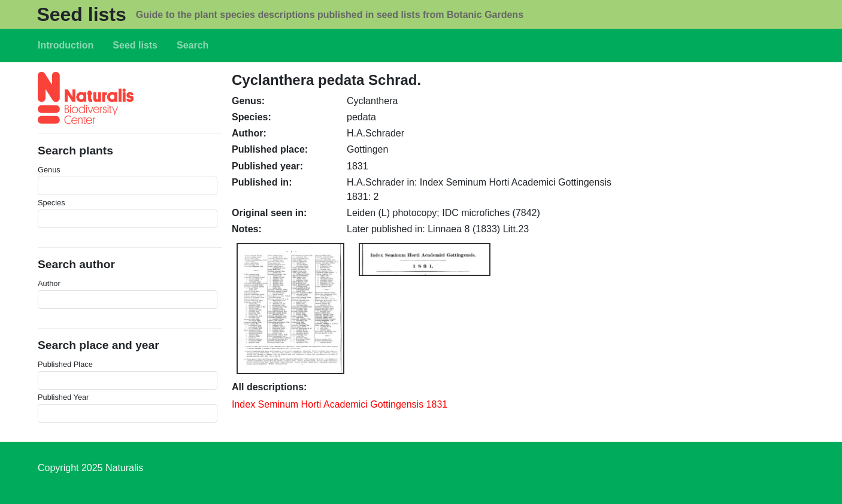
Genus (49, 170)
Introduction (66, 45)
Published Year (63, 397)
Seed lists (81, 14)
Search (193, 45)
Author (49, 283)
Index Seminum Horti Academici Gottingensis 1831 (340, 404)
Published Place (65, 364)
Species (52, 203)
